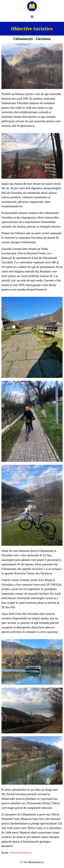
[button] (32, 16)
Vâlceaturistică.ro (21, 853)
